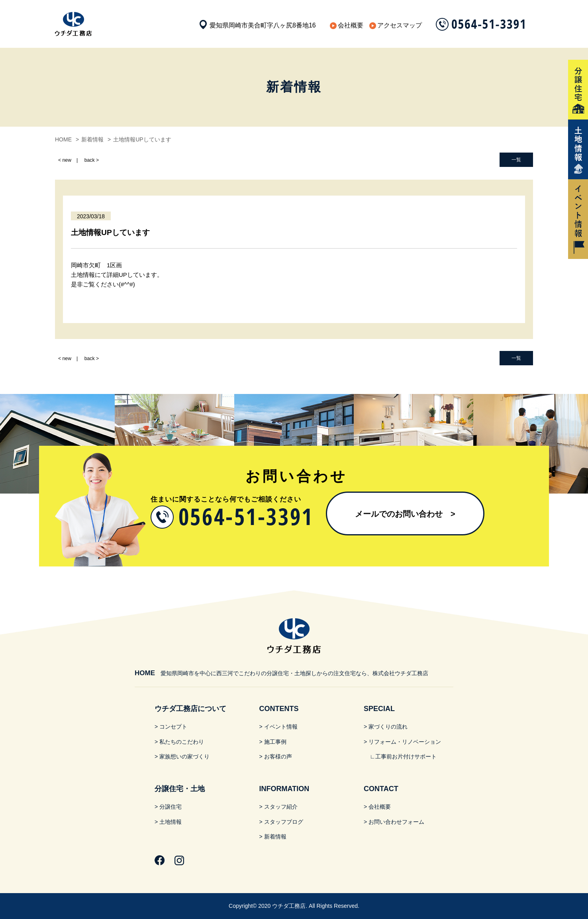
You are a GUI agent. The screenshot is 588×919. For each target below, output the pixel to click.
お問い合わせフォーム (396, 822)
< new (65, 160)
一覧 (516, 160)
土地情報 (171, 822)
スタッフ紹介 (281, 807)
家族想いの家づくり (184, 756)
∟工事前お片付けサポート (403, 756)
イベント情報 (281, 727)
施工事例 (275, 742)
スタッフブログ (284, 822)
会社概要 (351, 25)
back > (92, 160)
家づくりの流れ (388, 727)
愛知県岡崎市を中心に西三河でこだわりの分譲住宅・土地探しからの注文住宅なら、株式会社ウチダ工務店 (281, 673)
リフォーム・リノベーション (405, 742)
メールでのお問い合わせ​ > (405, 514)
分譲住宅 (171, 807)
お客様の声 (278, 756)
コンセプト (173, 727)
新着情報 (275, 837)
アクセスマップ (400, 25)
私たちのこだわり (182, 742)
